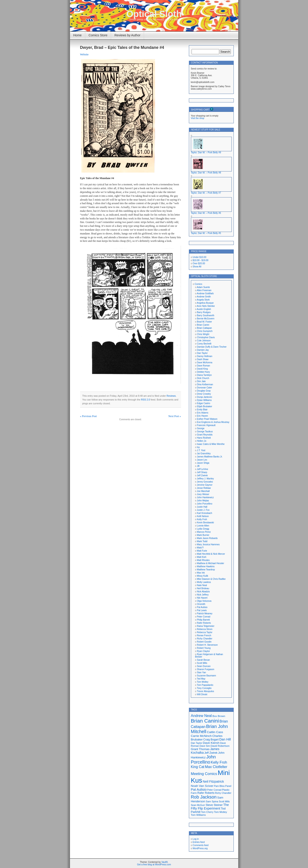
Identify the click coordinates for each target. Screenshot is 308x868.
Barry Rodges (204, 312)
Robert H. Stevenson (207, 645)
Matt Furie (202, 551)
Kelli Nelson (203, 516)
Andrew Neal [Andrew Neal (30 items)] (201, 716)
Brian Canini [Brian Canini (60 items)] (205, 721)
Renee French (204, 635)
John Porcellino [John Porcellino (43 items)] (203, 759)
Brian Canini (203, 325)
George (201, 428)
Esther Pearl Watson (207, 419)
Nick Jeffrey (203, 595)
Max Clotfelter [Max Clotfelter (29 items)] (216, 767)
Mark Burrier (203, 535)
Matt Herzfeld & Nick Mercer (211, 554)
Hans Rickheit (204, 438)
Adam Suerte (203, 287)
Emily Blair (202, 410)
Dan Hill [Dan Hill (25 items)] (225, 739)
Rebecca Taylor (205, 632)
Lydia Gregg (203, 529)
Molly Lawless (204, 582)
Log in (196, 839)
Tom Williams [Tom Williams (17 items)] (198, 815)
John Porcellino (205, 504)
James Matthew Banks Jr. (210, 457)
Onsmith (201, 604)
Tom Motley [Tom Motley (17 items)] (221, 812)
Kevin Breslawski (205, 523)
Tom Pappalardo (205, 685)
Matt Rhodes (203, 560)
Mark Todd (202, 541)
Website (84, 54)
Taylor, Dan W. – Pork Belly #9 (206, 153)
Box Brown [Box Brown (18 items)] (219, 716)
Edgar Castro (204, 403)
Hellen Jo (202, 441)
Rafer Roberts (204, 623)
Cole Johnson (204, 341)
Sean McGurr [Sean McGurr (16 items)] (198, 805)
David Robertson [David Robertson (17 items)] (220, 746)
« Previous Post (88, 416)
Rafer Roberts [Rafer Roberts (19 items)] (206, 793)
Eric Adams (203, 413)
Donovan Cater (204, 388)
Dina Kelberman (205, 384)
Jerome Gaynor (205, 485)
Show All (197, 267)
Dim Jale (201, 381)
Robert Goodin (204, 642)
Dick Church (203, 378)
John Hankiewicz (205, 497)
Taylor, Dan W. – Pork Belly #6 (206, 213)
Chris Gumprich (205, 331)
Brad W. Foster (204, 322)
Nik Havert (202, 598)
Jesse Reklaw (204, 488)
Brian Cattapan (204, 328)
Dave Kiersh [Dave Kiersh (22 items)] (211, 743)
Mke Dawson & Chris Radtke (211, 579)
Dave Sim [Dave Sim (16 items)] (205, 746)
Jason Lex (202, 460)
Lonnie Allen (203, 526)
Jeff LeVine (203, 469)
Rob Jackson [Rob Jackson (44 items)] (204, 797)
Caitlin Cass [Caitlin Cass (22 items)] (215, 732)
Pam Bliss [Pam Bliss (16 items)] (219, 786)
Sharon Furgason (206, 669)
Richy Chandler (205, 639)
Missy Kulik (203, 576)
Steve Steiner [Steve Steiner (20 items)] (214, 805)
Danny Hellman (205, 356)
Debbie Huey (203, 372)
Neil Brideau (203, 588)
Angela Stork (203, 300)
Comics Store (98, 35)
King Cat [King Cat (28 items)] (198, 767)
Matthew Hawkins (206, 566)
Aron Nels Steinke (206, 306)
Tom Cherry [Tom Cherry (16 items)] (207, 812)
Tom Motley (203, 682)
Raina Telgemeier (206, 626)
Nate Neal (202, 585)
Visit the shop (198, 118)
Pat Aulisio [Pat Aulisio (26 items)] (199, 789)
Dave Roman (203, 366)
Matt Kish (202, 557)
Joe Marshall (203, 491)
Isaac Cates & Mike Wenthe (211, 444)
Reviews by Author (127, 35)
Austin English (204, 309)
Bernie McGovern (206, 319)
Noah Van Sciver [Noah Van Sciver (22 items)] (202, 786)
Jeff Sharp (202, 472)
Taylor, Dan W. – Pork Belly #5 (206, 233)
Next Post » (175, 416)
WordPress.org (200, 848)
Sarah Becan (203, 660)
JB (198, 466)
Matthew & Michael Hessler (211, 563)
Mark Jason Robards (207, 538)
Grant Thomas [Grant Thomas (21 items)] (200, 749)
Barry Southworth (206, 315)
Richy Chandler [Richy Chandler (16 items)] (223, 793)
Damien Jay (203, 350)
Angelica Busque (205, 303)
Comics (198, 284)
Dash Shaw (203, 359)
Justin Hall (202, 507)
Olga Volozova (204, 601)
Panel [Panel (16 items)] (228, 786)
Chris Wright (203, 334)
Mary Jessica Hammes (208, 544)
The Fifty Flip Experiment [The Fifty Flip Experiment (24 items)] (210, 807)
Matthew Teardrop (206, 570)
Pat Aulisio (202, 607)
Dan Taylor (202, 353)
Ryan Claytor (203, 651)
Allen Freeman (204, 290)
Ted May (201, 679)
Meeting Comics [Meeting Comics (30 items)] (204, 774)
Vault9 (164, 862)
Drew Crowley (204, 394)
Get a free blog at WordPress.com (154, 865)
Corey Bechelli (204, 344)
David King (202, 369)
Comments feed (201, 845)
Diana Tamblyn (204, 375)
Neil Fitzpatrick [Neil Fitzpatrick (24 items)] (213, 781)
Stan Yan (201, 672)
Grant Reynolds (205, 435)
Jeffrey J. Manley (205, 479)
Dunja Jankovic (205, 397)
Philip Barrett (203, 620)
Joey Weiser (203, 494)
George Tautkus (205, 432)
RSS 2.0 (145, 400)
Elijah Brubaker (205, 406)
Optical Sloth (154, 14)
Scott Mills (202, 663)
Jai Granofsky (204, 453)
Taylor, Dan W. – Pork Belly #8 (206, 173)
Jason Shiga (203, 463)
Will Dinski (202, 694)
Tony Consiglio (204, 688)
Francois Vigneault (206, 425)
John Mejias (203, 501)
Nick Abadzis (203, 592)
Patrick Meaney (205, 614)
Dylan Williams (204, 400)
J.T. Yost (201, 450)
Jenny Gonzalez (205, 482)
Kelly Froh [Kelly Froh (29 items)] (219, 762)
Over (199, 263)
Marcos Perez (204, 532)
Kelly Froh (202, 519)
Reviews (171, 396)
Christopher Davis (206, 337)
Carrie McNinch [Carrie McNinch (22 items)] (201, 736)
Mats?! (200, 548)
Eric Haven (202, 416)
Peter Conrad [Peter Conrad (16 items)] (214, 790)
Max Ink (201, 573)
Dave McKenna (205, 363)
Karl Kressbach (205, 513)
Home (78, 35)
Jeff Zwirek (202, 475)
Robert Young (204, 648)
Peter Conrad (204, 617)
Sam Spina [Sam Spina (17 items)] (212, 801)
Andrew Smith (204, 297)
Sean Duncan (204, 666)
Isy (198, 447)
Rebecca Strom (205, 629)
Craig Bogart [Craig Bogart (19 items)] (211, 740)
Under (200, 257)
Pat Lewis (202, 610)
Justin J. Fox (203, 510)
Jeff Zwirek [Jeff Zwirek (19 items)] (211, 753)
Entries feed (199, 842)
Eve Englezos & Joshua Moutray (213, 422)
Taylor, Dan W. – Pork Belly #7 (206, 193)
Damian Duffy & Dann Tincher (212, 347)
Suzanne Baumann (206, 676)
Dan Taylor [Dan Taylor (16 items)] (197, 743)
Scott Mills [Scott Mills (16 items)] (224, 801)
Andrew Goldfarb (205, 293)
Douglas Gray (204, 391)
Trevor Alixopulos (205, 691)
